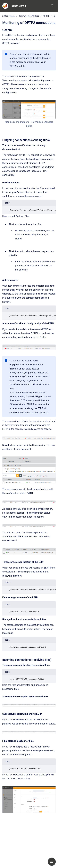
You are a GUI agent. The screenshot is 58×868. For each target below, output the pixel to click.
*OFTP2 (46, 16)
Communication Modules (29, 16)
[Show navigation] (52, 862)
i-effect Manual (18, 6)
